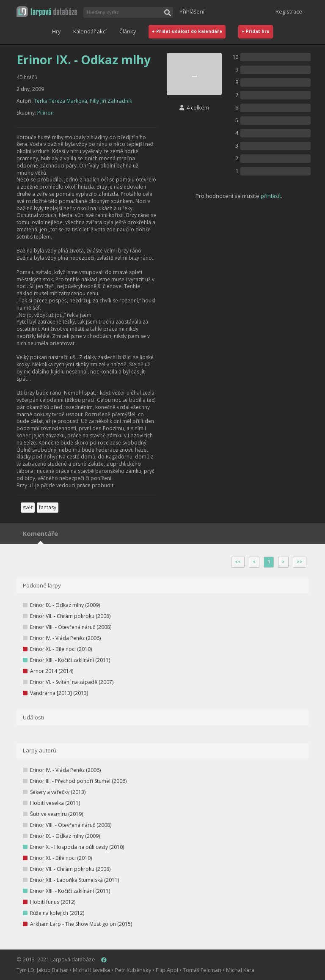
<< (238, 562)
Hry (56, 31)
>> (300, 562)
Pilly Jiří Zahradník (111, 101)
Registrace (289, 11)
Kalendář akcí (90, 31)
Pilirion (45, 113)
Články (128, 31)
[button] (47, 12)
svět (28, 507)
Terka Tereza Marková (61, 101)
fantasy (48, 507)
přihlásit (271, 196)
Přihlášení (192, 11)
